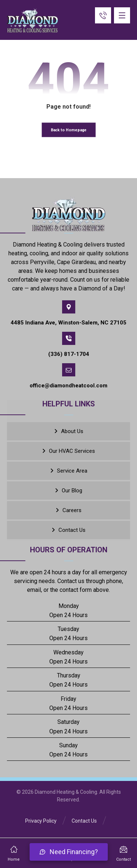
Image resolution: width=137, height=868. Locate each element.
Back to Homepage (68, 130)
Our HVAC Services (72, 451)
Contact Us (72, 530)
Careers (72, 510)
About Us (72, 431)
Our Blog (72, 491)
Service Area (72, 471)
